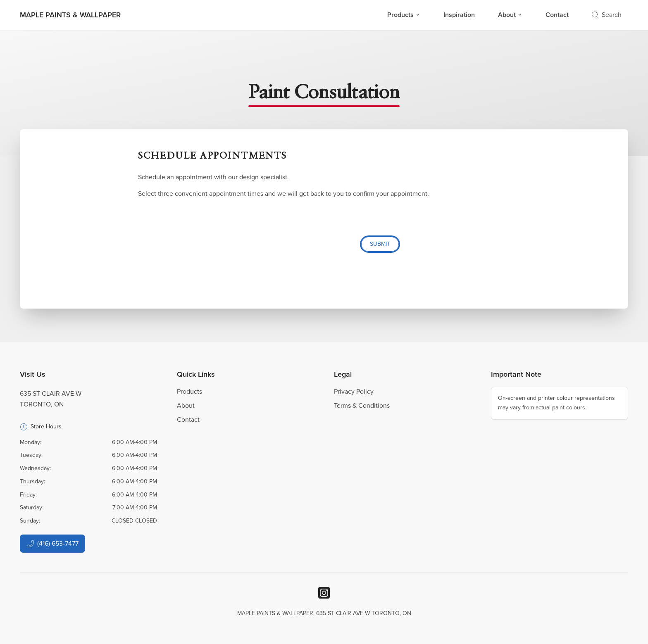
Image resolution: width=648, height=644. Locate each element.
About (510, 15)
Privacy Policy (354, 391)
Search (607, 15)
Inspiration (459, 15)
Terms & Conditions (362, 405)
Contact (557, 15)
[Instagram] (324, 593)
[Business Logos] (70, 15)
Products (404, 15)
